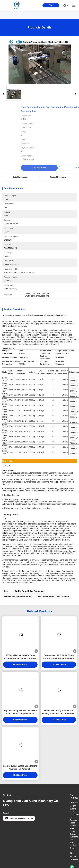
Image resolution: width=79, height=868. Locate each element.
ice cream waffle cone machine (53, 597)
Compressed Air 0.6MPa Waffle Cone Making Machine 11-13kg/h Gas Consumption (59, 657)
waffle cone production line (18, 597)
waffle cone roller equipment (30, 591)
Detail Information (20, 177)
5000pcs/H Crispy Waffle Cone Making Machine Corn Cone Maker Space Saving (20, 657)
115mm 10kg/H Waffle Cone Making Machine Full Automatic (20, 767)
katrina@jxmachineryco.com (19, 818)
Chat (51, 5)
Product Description (59, 177)
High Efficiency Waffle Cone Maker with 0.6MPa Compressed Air (20, 712)
